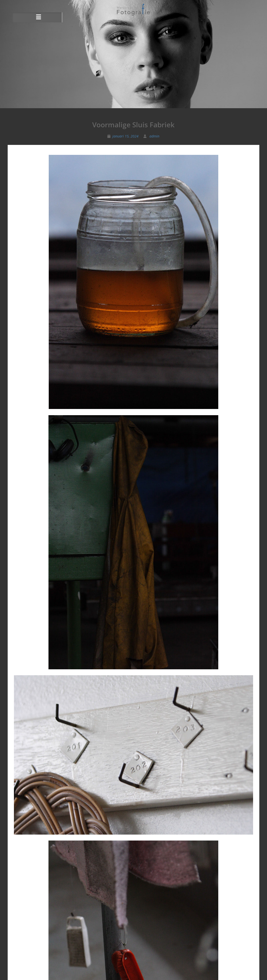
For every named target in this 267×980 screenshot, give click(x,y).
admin (154, 136)
